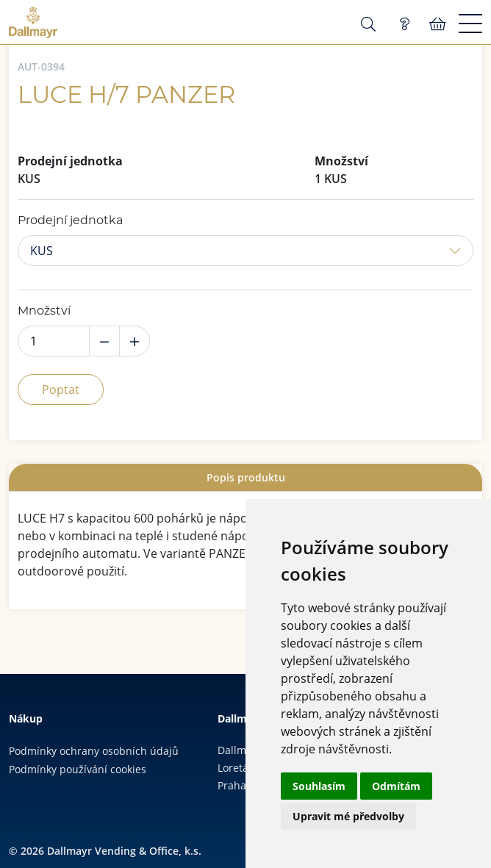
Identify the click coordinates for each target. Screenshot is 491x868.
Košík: (438, 24)
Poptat (61, 390)
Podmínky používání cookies (78, 769)
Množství (44, 311)
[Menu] (470, 24)
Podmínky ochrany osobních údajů (94, 751)
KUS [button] (42, 251)
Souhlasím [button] (319, 786)
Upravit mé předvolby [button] (348, 816)
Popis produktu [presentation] (246, 477)
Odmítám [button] (396, 786)
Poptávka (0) (404, 24)
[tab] (246, 477)
